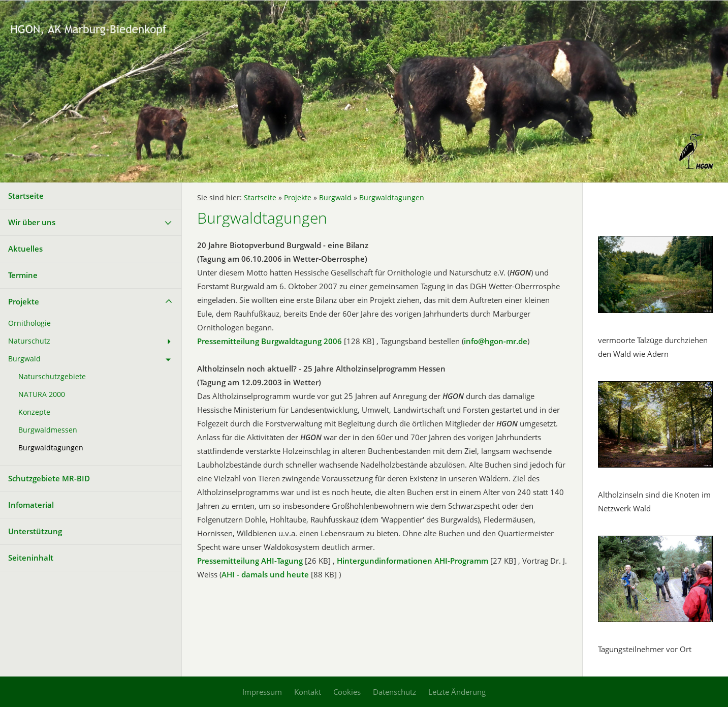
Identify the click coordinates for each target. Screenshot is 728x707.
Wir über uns (32, 222)
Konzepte (34, 412)
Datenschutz (394, 692)
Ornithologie (29, 323)
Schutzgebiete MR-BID (49, 478)
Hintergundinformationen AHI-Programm (413, 561)
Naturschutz (29, 341)
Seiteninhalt (31, 558)
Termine (23, 275)
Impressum (262, 692)
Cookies (347, 692)
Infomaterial (31, 505)
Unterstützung (35, 531)
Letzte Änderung (457, 692)
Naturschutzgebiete (52, 377)
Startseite (26, 196)
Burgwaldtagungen (51, 448)
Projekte (24, 301)
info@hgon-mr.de (496, 341)
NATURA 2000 (42, 394)
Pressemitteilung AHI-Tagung (250, 561)
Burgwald (24, 359)
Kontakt (308, 692)
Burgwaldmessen (48, 430)
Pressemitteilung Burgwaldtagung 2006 (270, 341)
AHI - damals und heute (265, 574)
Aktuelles (25, 249)
